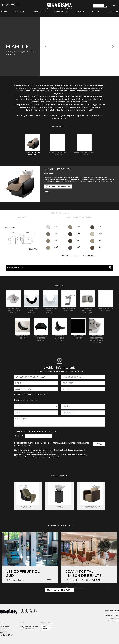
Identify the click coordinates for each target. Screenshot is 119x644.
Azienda (20, 12)
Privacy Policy (114, 618)
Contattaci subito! (47, 628)
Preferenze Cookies (111, 615)
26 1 (19, 436)
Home (4, 12)
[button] (46, 46)
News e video (61, 12)
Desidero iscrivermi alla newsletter (32, 395)
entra (51, 580)
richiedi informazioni (58, 187)
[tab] (33, 145)
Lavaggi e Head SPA (26, 52)
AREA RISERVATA (112, 611)
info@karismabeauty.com (29, 627)
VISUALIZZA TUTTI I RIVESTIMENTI (79, 256)
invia (99, 444)
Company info (114, 621)
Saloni (96, 12)
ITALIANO (113, 6)
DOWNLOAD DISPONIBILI (59, 267)
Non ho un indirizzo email (27, 400)
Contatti (113, 12)
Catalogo (10, 52)
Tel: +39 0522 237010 (28, 629)
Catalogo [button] (39, 12)
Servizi (80, 12)
